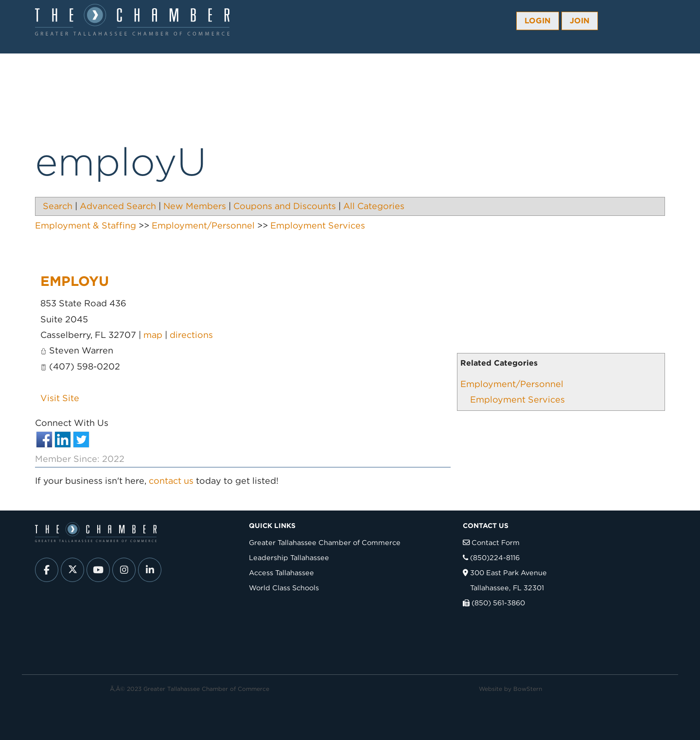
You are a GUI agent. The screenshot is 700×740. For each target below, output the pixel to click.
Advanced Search (118, 206)
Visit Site (60, 398)
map (153, 335)
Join (580, 21)
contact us (171, 481)
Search (58, 206)
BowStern (528, 689)
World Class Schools (284, 588)
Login (538, 21)
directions (191, 335)
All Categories (374, 206)
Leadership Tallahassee (289, 557)
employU (75, 281)
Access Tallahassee (281, 573)
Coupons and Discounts (285, 206)
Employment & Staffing (86, 225)
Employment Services (517, 399)
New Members (195, 206)
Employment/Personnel (512, 384)
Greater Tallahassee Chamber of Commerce (325, 542)
